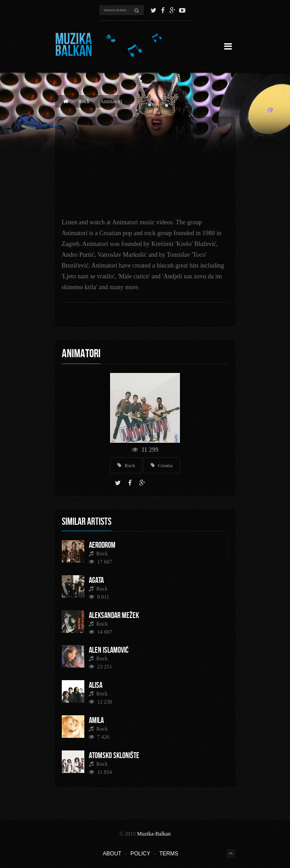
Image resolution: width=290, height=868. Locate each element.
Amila (96, 720)
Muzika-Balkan (154, 834)
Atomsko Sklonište (114, 755)
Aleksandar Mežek (114, 615)
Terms (169, 854)
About (112, 854)
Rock (84, 101)
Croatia (161, 465)
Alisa (96, 685)
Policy (140, 854)
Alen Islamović (109, 650)
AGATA (96, 580)
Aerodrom (102, 545)
